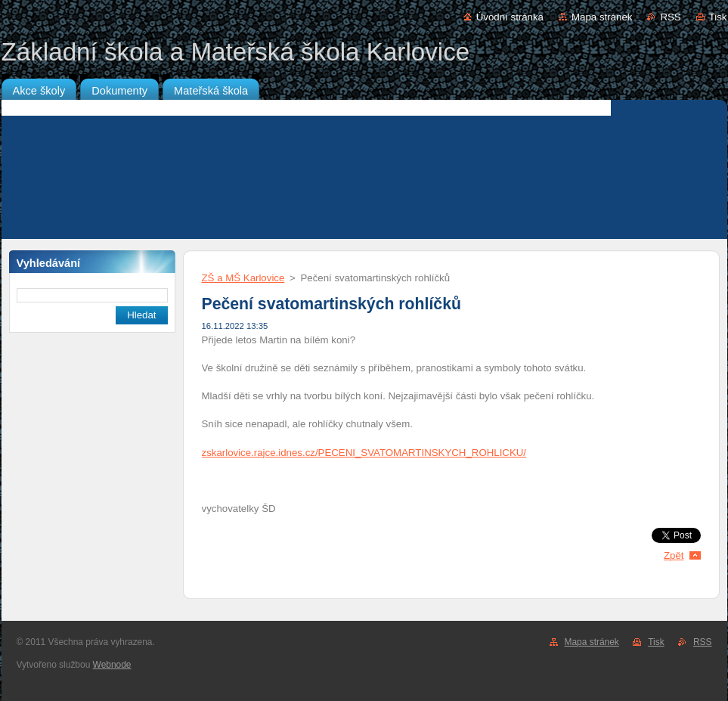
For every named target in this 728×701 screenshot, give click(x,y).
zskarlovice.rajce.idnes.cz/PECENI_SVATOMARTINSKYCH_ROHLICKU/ (364, 453)
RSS (670, 17)
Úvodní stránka (510, 17)
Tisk (718, 17)
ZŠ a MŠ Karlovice (243, 278)
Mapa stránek (602, 17)
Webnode (112, 665)
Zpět (674, 555)
